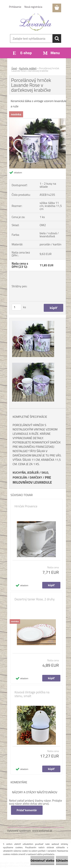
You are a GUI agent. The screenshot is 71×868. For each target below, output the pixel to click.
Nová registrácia (33, 7)
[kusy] (16, 307)
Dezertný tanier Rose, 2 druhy (35, 599)
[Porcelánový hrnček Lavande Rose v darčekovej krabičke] (37, 120)
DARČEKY (36, 477)
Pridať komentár (27, 810)
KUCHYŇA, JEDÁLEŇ (26, 472)
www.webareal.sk (42, 831)
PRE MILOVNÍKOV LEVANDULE (32, 480)
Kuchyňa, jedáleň (28, 68)
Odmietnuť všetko (42, 860)
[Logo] (35, 22)
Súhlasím (62, 860)
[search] (57, 38)
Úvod (14, 68)
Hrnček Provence (26, 506)
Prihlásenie (15, 7)
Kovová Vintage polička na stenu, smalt (32, 694)
